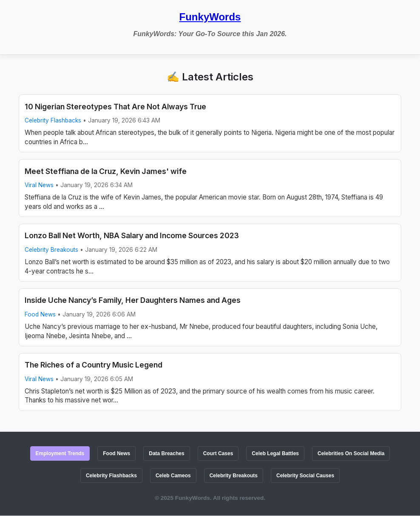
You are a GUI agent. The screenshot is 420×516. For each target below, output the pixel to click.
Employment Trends (60, 453)
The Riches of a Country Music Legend (94, 365)
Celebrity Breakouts (51, 250)
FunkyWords (210, 17)
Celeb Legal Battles (275, 453)
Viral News (39, 185)
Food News (40, 314)
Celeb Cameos (173, 476)
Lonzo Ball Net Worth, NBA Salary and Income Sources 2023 (132, 235)
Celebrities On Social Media (351, 453)
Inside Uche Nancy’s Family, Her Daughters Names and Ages (133, 300)
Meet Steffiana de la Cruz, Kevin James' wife (106, 171)
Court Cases (218, 453)
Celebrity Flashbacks (53, 120)
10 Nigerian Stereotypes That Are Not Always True (115, 107)
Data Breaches (166, 453)
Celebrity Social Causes (305, 476)
